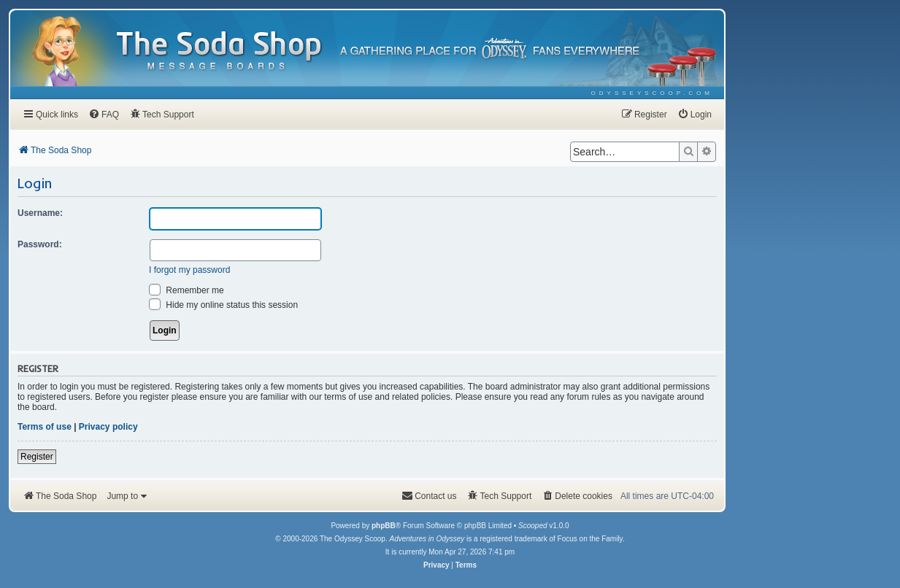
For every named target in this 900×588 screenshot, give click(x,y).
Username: (40, 213)
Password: (40, 244)
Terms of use (45, 427)
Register (37, 457)
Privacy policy (108, 427)
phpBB (384, 526)
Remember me (186, 290)
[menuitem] (652, 93)
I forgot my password (189, 270)
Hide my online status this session (223, 305)
